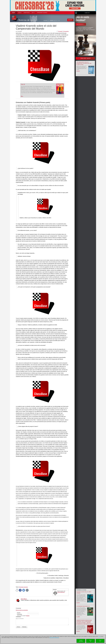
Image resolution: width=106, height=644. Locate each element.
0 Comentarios (66, 31)
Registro (28, 616)
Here (99, 636)
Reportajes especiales (23, 587)
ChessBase (24, 599)
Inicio (20, 13)
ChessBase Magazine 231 (83, 606)
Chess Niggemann (61, 592)
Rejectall (91, 641)
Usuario (19, 613)
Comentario (18, 617)
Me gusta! (60, 31)
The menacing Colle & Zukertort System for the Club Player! (84, 63)
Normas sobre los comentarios (22, 610)
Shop (14, 13)
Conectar (87, 13)
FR (59, 21)
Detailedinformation (81, 641)
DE (54, 21)
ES (58, 21)
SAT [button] (33, 13)
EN (56, 21)
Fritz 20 (23, 84)
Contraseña (19, 614)
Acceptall (100, 641)
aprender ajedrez (42, 13)
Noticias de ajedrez (28, 20)
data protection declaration (54, 638)
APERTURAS (27, 13)
